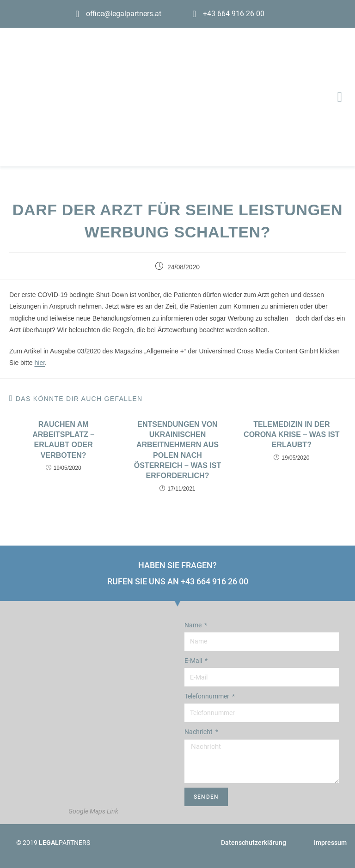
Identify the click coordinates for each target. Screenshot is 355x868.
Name (194, 625)
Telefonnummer (208, 696)
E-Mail (194, 661)
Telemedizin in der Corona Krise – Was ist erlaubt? (291, 435)
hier (40, 363)
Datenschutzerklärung (254, 843)
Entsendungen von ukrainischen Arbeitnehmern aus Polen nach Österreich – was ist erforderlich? (177, 450)
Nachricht (199, 732)
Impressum (330, 843)
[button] (340, 97)
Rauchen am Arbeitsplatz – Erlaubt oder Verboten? (63, 440)
